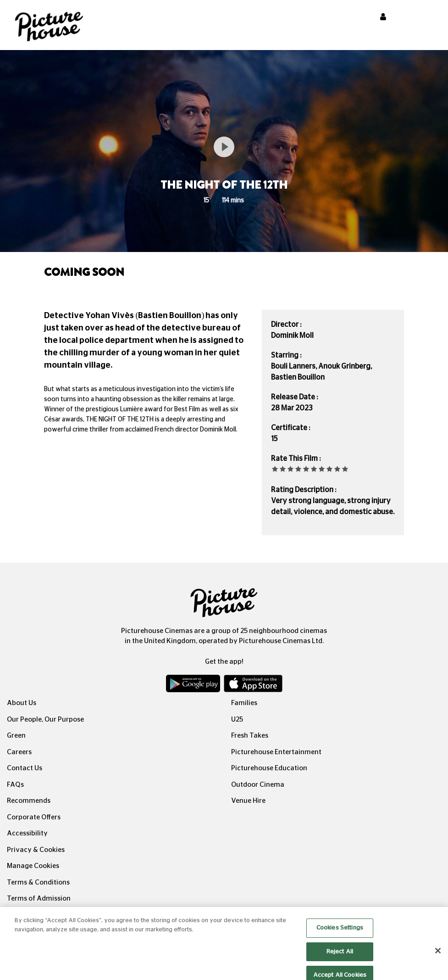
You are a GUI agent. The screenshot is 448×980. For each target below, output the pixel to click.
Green (16, 736)
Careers (19, 752)
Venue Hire (248, 801)
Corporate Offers (34, 817)
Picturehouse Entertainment (276, 752)
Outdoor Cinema (258, 785)
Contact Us (25, 768)
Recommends (29, 801)
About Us (22, 703)
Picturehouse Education (269, 768)
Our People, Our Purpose (45, 720)
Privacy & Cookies (36, 850)
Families (244, 703)
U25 (237, 720)
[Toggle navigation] (429, 18)
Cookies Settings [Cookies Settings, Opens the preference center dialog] (340, 933)
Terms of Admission (39, 899)
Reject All (340, 957)
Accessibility (27, 833)
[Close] (438, 956)
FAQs (15, 785)
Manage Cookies (33, 866)
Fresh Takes (250, 736)
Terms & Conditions (38, 882)
